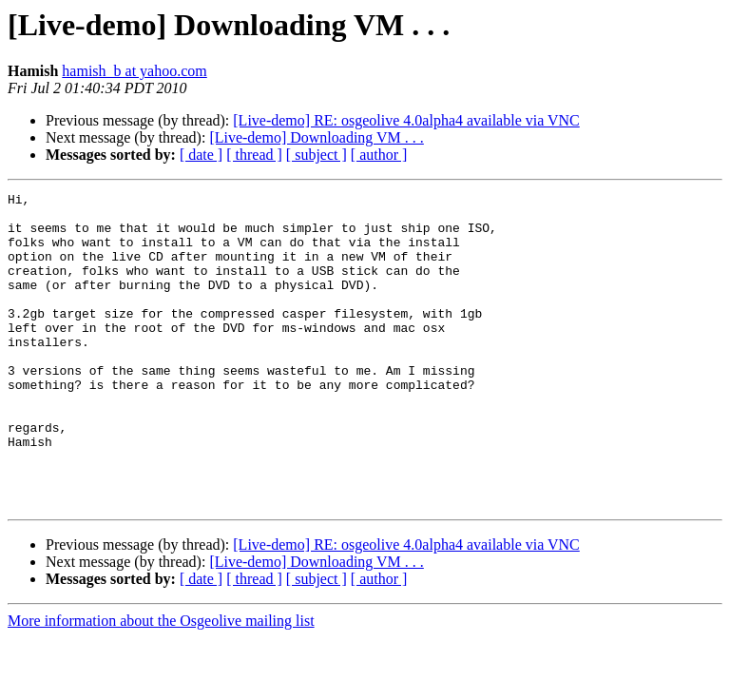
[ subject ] (317, 155)
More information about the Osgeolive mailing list (161, 683)
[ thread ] (254, 155)
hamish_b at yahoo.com (134, 71)
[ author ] (379, 155)
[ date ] (201, 155)
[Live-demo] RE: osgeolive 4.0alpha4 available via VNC (406, 120)
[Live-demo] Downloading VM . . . (316, 137)
